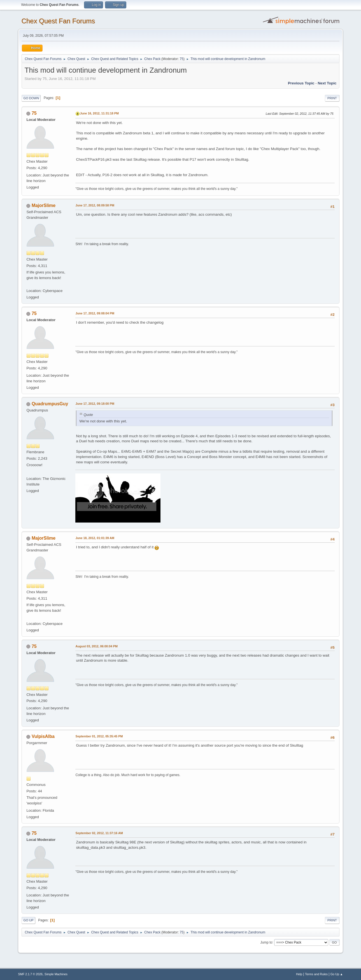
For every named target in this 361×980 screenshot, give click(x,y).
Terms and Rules (316, 974)
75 (182, 59)
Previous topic (301, 83)
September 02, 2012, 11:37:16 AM (99, 833)
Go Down (31, 98)
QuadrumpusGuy (50, 404)
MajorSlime (44, 205)
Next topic (327, 83)
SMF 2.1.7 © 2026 (30, 974)
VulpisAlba (43, 736)
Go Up (28, 920)
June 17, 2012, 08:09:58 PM (95, 205)
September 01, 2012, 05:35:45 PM (99, 736)
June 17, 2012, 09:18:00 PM (95, 404)
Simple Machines (56, 974)
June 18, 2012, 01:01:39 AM (95, 538)
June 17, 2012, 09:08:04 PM (95, 313)
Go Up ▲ (337, 974)
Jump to (266, 942)
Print (332, 98)
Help (299, 974)
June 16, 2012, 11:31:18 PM (99, 113)
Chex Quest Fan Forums (58, 21)
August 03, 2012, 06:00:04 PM (96, 646)
